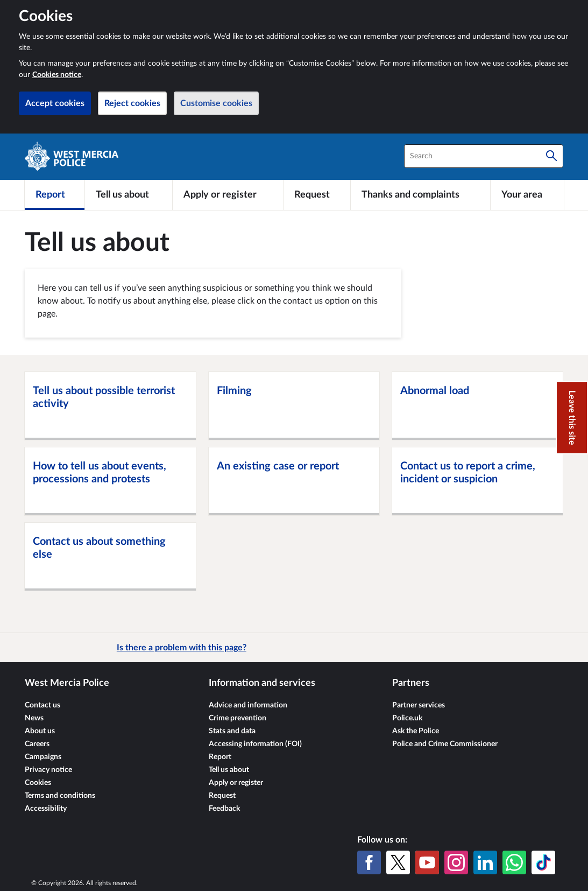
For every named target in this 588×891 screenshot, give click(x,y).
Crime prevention (238, 718)
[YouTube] (427, 862)
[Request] (317, 195)
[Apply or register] (228, 195)
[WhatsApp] (514, 862)
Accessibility (46, 809)
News (34, 718)
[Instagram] (456, 862)
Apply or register (236, 783)
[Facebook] (369, 862)
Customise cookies (216, 103)
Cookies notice (57, 75)
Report (220, 757)
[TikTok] (543, 862)
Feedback (224, 809)
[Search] (551, 156)
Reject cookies (132, 103)
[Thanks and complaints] (420, 195)
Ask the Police (416, 731)
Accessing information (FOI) (255, 744)
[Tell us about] (129, 195)
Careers (37, 744)
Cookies (38, 783)
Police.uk (407, 718)
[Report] (55, 195)
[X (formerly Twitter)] (398, 862)
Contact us (42, 705)
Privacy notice (48, 770)
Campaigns (43, 757)
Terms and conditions (60, 796)
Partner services (419, 705)
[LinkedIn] (485, 862)
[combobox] (484, 156)
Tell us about (229, 770)
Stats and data (232, 731)
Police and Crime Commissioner (445, 744)
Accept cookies (55, 103)
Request (222, 796)
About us (40, 731)
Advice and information (248, 705)
